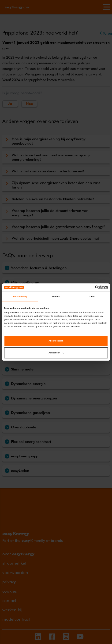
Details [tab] (56, 297)
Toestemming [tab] (20, 297)
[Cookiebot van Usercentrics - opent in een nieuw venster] (88, 287)
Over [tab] (92, 297)
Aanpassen (56, 353)
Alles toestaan (56, 341)
